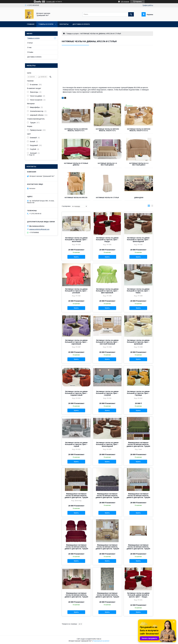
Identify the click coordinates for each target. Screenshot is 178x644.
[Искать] (131, 14)
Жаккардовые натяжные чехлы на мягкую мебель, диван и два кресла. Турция (138, 444)
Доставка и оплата (81, 24)
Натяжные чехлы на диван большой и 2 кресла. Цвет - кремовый (138, 342)
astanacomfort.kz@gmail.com (39, 229)
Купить (76, 257)
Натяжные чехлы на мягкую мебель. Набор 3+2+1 (107, 130)
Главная (31, 24)
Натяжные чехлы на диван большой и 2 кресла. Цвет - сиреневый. (76, 342)
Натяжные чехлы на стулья (107, 198)
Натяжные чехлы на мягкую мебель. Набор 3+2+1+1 (139, 130)
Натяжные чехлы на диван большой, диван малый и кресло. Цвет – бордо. (138, 595)
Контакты (64, 24)
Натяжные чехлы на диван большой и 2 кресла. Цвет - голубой (107, 393)
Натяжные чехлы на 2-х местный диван (139, 164)
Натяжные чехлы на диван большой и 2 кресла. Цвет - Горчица (138, 393)
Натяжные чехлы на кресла (76, 198)
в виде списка (152, 206)
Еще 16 (32, 155)
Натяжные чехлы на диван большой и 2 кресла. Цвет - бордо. (107, 240)
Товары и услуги (46, 24)
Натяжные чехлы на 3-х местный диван (107, 164)
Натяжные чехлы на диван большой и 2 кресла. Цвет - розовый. (76, 291)
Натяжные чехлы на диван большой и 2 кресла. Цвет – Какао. (138, 291)
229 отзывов (125, 2)
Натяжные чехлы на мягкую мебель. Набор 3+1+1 (76, 130)
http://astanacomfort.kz (37, 226)
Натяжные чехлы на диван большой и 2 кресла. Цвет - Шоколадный (138, 240)
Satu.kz (99, 639)
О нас (29, 47)
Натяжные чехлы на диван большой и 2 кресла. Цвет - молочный (76, 240)
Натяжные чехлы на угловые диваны (76, 164)
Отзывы (30, 52)
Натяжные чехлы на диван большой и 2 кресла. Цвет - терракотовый (76, 393)
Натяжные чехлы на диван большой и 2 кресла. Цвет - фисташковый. (107, 291)
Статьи (30, 43)
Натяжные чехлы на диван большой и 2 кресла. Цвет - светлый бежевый (107, 342)
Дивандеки (139, 198)
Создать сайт (51, 2)
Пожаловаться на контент (101, 641)
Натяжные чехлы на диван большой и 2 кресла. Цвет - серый (76, 444)
